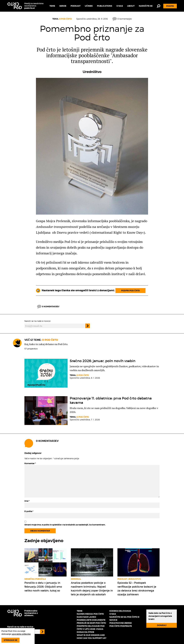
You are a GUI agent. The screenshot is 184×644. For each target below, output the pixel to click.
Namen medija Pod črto (90, 614)
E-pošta (29, 511)
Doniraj (162, 625)
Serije (63, 6)
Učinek (89, 6)
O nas (120, 6)
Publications (105, 6)
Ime (27, 501)
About (131, 6)
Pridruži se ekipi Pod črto (91, 623)
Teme (52, 6)
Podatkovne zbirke (121, 623)
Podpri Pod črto (130, 291)
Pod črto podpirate (121, 626)
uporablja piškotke (21, 634)
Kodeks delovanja (120, 611)
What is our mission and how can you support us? (91, 637)
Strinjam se (10, 640)
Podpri (170, 6)
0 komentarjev (122, 19)
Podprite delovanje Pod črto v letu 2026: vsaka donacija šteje (91, 629)
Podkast (76, 6)
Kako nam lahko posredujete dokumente (91, 618)
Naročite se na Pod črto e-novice (125, 618)
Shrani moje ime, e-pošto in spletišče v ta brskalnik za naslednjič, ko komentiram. (65, 525)
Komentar (30, 463)
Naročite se (146, 6)
